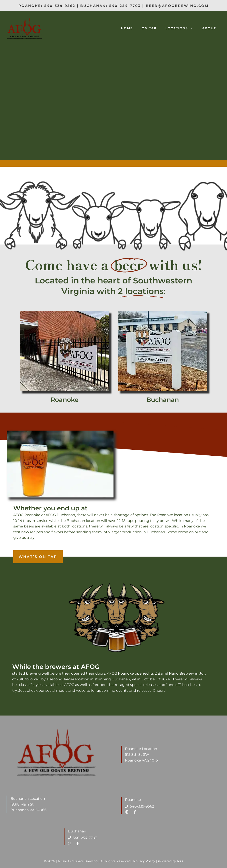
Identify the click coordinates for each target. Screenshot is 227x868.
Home (127, 28)
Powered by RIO (170, 861)
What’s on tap (38, 557)
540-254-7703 (125, 6)
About (209, 28)
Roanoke (65, 400)
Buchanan (163, 400)
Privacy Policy (144, 861)
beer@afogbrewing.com (177, 6)
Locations (182, 28)
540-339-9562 (60, 6)
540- (77, 838)
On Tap (149, 28)
